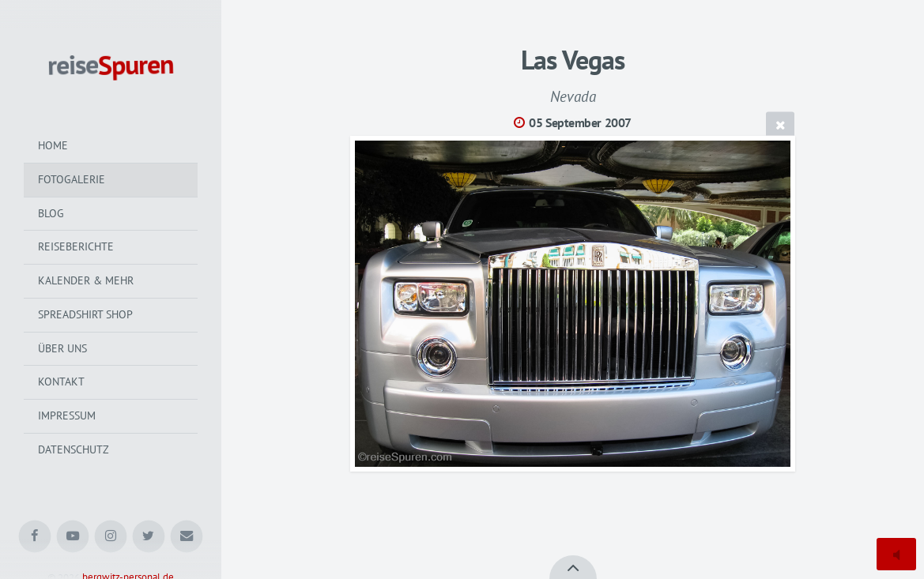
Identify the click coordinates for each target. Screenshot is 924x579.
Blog (51, 213)
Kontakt (61, 382)
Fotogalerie (72, 179)
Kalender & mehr (86, 280)
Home (53, 145)
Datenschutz (74, 449)
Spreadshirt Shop (85, 314)
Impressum (67, 415)
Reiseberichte (76, 246)
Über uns (62, 348)
